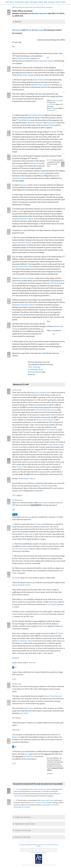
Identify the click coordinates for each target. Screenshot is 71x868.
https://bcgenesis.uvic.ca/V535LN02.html (39, 853)
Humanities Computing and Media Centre (30, 845)
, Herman (39, 13)
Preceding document (22, 7)
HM (14, 510)
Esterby (55, 430)
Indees (41, 2)
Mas (46, 2)
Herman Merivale (35, 372)
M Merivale (17, 390)
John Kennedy (25, 807)
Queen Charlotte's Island (44, 61)
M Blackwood (17, 500)
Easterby (27, 120)
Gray (20, 120)
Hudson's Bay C (52, 110)
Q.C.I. (27, 754)
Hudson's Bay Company (26, 75)
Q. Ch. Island (50, 604)
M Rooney (26, 534)
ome (7, 2)
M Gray (49, 160)
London (61, 445)
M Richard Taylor (23, 58)
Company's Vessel (48, 125)
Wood (29, 30)
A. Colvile (20, 789)
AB (54, 334)
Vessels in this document (23, 830)
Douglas (44, 805)
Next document (35, 7)
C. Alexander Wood (35, 369)
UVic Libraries (47, 845)
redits (58, 2)
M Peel (15, 515)
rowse (27, 2)
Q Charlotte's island (21, 549)
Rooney (15, 166)
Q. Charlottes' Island (25, 641)
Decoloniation (19, 2)
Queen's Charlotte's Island (24, 305)
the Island (16, 132)
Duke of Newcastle (40, 80)
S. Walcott (49, 789)
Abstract (18, 22)
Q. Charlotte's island (23, 585)
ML (13, 7)
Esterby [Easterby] (48, 410)
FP (13, 667)
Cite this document (47, 7)
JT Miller (50, 774)
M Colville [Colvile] (36, 115)
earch (63, 2)
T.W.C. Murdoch (34, 367)
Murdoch (17, 30)
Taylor (51, 445)
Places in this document (23, 837)
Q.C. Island (24, 713)
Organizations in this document (25, 824)
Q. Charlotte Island (46, 486)
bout (12, 2)
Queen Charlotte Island (42, 392)
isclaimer (52, 2)
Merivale (39, 30)
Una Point (51, 123)
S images (34, 2)
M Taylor (44, 503)
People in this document (23, 817)
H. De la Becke (51, 104)
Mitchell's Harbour (35, 123)
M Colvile (41, 173)
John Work (53, 805)
